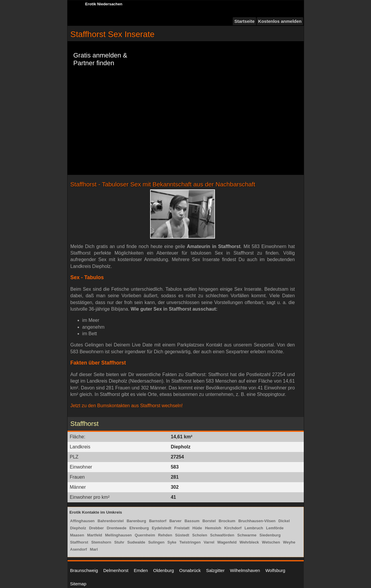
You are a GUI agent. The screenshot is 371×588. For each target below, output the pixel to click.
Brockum (227, 521)
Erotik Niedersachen (104, 4)
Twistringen (190, 542)
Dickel (284, 521)
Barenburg (136, 521)
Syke (172, 542)
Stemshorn (101, 542)
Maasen (77, 535)
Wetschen (271, 542)
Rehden (165, 535)
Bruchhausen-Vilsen (257, 521)
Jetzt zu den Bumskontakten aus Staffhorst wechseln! (127, 406)
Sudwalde (136, 542)
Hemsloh (213, 528)
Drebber (97, 528)
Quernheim (145, 535)
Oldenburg (163, 570)
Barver (175, 521)
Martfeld (95, 535)
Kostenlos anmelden (280, 21)
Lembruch (254, 528)
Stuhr (119, 542)
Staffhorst (79, 542)
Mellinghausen (118, 535)
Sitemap (78, 584)
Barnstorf (158, 521)
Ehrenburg (139, 528)
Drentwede (117, 528)
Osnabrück (190, 570)
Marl (94, 549)
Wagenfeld (227, 542)
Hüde (197, 528)
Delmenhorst (116, 570)
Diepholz (78, 528)
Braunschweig (84, 570)
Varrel (209, 542)
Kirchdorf (233, 528)
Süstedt (182, 535)
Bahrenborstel (111, 521)
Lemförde (275, 528)
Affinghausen (82, 521)
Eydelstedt (162, 528)
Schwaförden (222, 535)
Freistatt (182, 528)
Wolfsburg (275, 570)
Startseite (244, 21)
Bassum (192, 521)
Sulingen (156, 542)
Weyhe (289, 542)
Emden (141, 570)
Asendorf (79, 549)
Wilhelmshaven (245, 570)
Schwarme (247, 535)
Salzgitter (215, 570)
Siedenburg (270, 535)
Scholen (200, 535)
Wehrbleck (249, 542)
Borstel (209, 521)
